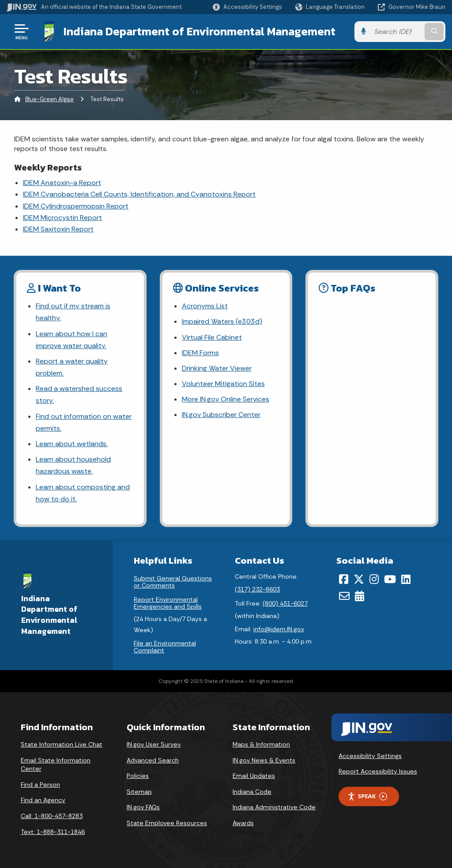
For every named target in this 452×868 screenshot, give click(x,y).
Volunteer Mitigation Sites (223, 384)
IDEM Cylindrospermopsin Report (76, 206)
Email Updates (254, 776)
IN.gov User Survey (154, 744)
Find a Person (40, 785)
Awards (243, 823)
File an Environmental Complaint (165, 647)
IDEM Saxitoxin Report (58, 229)
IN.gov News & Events (264, 760)
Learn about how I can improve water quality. (72, 340)
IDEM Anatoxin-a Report (62, 183)
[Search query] (396, 32)
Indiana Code (252, 792)
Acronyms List (205, 306)
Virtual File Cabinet (212, 337)
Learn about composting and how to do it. (83, 493)
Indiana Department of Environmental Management (200, 31)
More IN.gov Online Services (226, 399)
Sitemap (139, 792)
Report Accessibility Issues (378, 771)
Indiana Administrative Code (274, 807)
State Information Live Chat (62, 744)
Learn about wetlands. (72, 444)
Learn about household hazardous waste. (73, 465)
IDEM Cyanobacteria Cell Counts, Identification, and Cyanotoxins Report (139, 194)
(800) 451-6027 (285, 603)
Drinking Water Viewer (217, 368)
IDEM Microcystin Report (62, 218)
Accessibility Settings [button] (370, 756)
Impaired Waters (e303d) (222, 321)
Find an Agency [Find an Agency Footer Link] (43, 800)
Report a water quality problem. (72, 367)
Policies (138, 776)
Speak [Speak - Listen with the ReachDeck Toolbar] (367, 796)
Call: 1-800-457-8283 (52, 816)
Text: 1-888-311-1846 (53, 832)
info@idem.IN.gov (279, 629)
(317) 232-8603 (257, 589)
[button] (247, 7)
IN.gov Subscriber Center (221, 415)
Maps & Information (261, 744)
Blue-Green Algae (49, 99)
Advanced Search (153, 760)
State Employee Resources (167, 823)
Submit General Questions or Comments (173, 582)
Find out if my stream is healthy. (73, 312)
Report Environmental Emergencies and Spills (168, 603)
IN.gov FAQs (143, 807)
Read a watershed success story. (79, 394)
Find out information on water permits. (84, 422)
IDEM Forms (200, 353)
